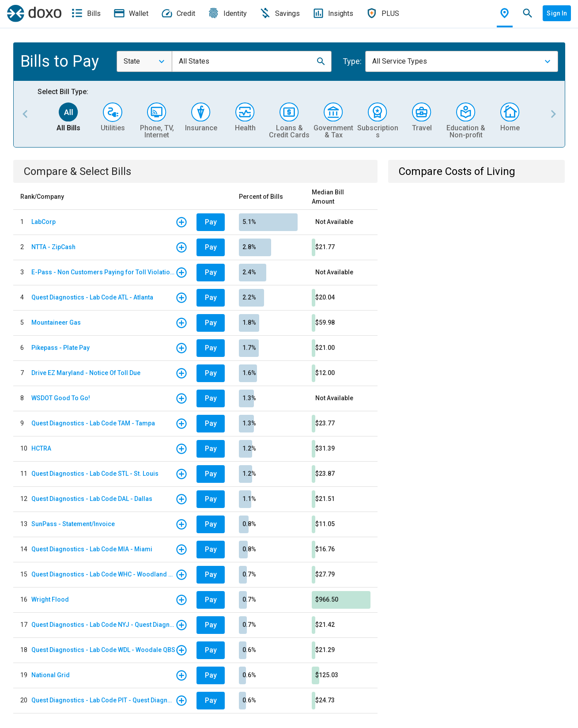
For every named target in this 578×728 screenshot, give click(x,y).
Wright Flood (50, 599)
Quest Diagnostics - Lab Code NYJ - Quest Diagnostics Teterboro (103, 625)
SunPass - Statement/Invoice (73, 524)
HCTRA (41, 448)
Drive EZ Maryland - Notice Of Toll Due (86, 373)
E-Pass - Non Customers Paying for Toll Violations (103, 272)
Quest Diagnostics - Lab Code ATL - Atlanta (92, 297)
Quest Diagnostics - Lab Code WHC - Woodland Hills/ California (103, 574)
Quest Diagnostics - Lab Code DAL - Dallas (92, 499)
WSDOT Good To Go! (61, 398)
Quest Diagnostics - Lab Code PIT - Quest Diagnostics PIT (103, 700)
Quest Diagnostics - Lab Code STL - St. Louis (95, 474)
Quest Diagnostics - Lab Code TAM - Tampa (93, 423)
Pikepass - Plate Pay (60, 348)
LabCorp (43, 222)
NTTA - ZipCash (53, 247)
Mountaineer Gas (56, 322)
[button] (321, 61)
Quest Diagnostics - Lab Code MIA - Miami (92, 549)
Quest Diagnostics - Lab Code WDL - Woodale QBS (103, 650)
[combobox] (144, 61)
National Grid (51, 675)
